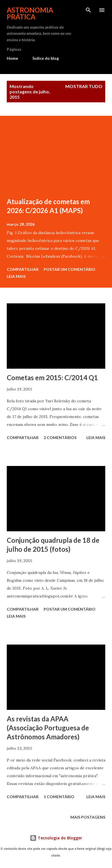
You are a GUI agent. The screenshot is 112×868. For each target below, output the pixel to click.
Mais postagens (88, 817)
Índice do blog (46, 58)
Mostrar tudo (84, 86)
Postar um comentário (70, 269)
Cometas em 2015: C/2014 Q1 (52, 378)
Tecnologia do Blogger (56, 838)
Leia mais (16, 276)
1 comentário (59, 797)
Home (12, 58)
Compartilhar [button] (23, 269)
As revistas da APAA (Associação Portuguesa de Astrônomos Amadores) (48, 728)
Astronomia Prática (30, 13)
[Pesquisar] (88, 10)
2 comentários (60, 438)
